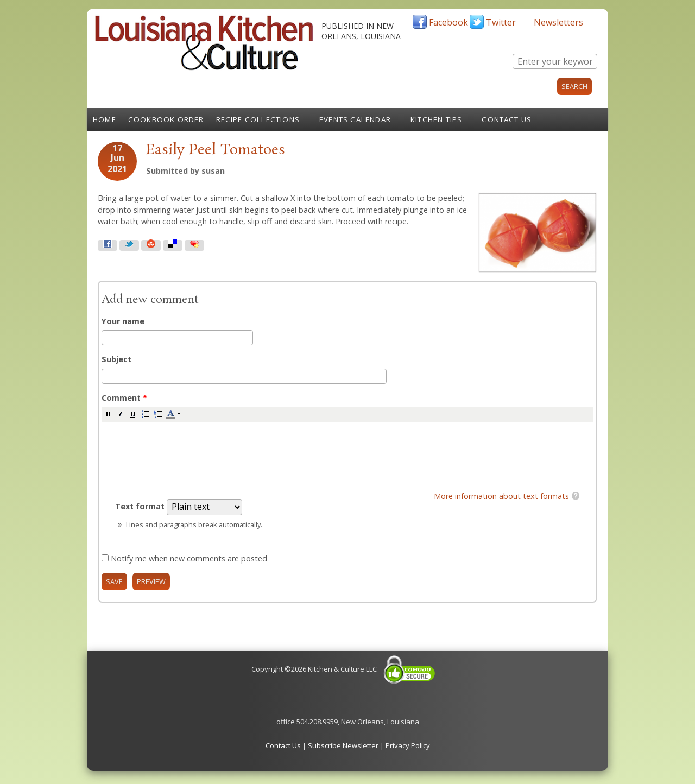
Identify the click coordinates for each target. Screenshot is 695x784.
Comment (124, 398)
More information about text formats (501, 496)
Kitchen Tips (436, 119)
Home (105, 119)
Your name (123, 321)
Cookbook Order (166, 119)
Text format (141, 506)
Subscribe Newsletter (343, 745)
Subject (116, 359)
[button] (108, 414)
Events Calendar (355, 119)
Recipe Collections (258, 119)
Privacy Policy (408, 745)
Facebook (448, 22)
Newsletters (558, 22)
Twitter (501, 22)
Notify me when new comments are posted (189, 558)
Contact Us (507, 119)
